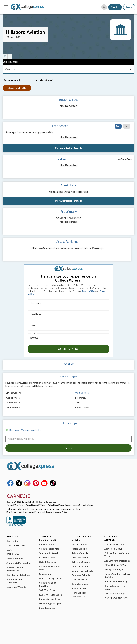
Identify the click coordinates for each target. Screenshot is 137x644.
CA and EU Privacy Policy (42, 505)
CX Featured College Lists (50, 568)
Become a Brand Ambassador (15, 569)
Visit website (82, 393)
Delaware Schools (81, 575)
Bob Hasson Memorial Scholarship (25, 430)
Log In (129, 7)
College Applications (115, 544)
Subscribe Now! (68, 349)
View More (77, 597)
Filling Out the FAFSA (115, 565)
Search (68, 448)
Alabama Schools (80, 544)
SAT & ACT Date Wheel (51, 595)
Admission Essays (113, 549)
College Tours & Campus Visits (117, 555)
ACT (127, 126)
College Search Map (49, 549)
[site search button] (104, 7)
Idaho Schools (79, 593)
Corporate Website (16, 587)
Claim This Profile (17, 88)
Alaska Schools (79, 549)
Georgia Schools (80, 584)
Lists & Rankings (47, 562)
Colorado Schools (81, 566)
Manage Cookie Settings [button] (82, 505)
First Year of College (115, 593)
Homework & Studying (116, 581)
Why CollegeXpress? (17, 545)
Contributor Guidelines (18, 575)
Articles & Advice (48, 558)
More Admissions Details (68, 148)
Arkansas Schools (81, 558)
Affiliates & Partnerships (19, 563)
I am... (34, 334)
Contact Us (12, 541)
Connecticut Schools (82, 571)
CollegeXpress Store (50, 599)
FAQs (9, 550)
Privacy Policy (25, 505)
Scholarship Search (49, 553)
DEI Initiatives (14, 554)
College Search (47, 544)
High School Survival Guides (115, 588)
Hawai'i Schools (80, 588)
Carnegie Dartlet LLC (31, 502)
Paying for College (114, 570)
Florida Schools (79, 580)
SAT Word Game (47, 590)
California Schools (81, 562)
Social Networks (15, 559)
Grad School (45, 574)
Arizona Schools (80, 553)
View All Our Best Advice (117, 598)
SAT (118, 126)
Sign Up (115, 7)
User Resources (47, 608)
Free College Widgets (50, 604)
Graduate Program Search (52, 578)
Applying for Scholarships (117, 561)
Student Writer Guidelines (14, 581)
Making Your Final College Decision (117, 575)
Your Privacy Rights (62, 505)
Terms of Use (88, 291)
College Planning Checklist (48, 584)
